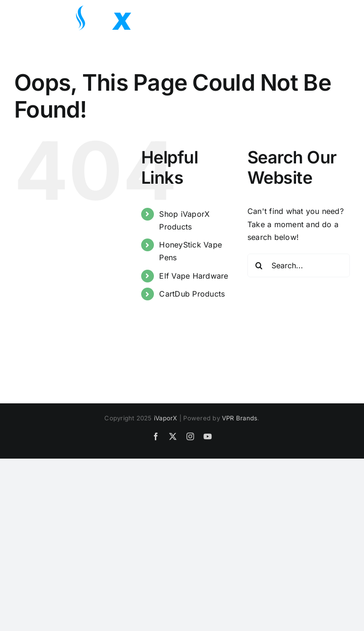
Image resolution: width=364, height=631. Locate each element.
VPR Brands (240, 418)
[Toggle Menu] (343, 18)
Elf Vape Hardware (194, 276)
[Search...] (299, 265)
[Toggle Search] (316, 17)
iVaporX (166, 418)
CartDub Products (192, 294)
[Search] (259, 265)
